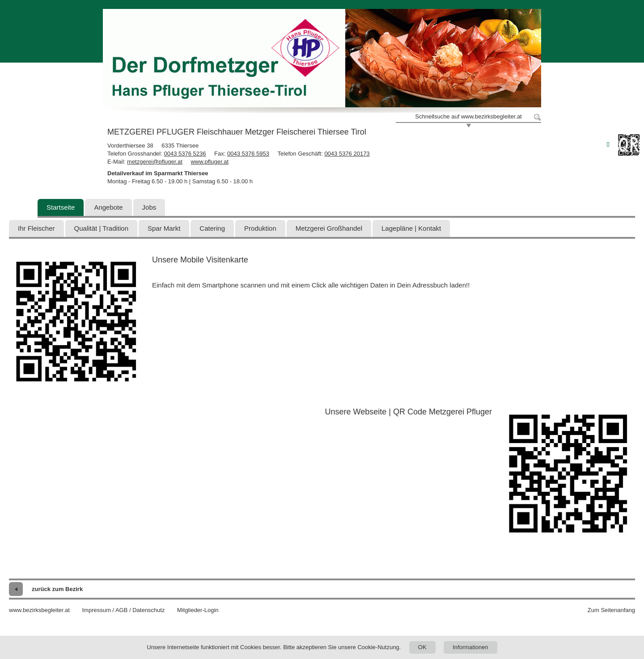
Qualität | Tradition (101, 228)
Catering (212, 228)
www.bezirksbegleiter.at (39, 610)
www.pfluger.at (210, 162)
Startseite (61, 207)
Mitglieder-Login (198, 610)
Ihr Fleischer (36, 228)
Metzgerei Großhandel (329, 228)
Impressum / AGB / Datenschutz (123, 610)
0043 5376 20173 (347, 154)
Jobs (149, 207)
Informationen (470, 647)
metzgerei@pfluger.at (155, 162)
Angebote (108, 207)
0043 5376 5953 (248, 154)
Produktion (260, 228)
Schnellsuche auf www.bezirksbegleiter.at (468, 116)
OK (422, 647)
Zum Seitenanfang (611, 610)
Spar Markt (164, 228)
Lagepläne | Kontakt (411, 228)
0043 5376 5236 (185, 154)
